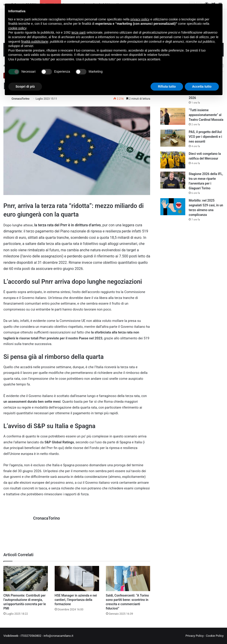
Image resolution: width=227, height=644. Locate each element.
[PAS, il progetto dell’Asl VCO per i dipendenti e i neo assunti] (173, 138)
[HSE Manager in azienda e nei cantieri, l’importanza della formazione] (77, 578)
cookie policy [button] (17, 28)
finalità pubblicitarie (35, 42)
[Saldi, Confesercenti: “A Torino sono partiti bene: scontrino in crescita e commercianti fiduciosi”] (128, 578)
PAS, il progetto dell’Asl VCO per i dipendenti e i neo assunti (205, 137)
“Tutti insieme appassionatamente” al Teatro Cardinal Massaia (206, 115)
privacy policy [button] (140, 19)
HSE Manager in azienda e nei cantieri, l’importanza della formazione (76, 600)
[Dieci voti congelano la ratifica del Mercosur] (173, 160)
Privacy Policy (195, 636)
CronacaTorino (21, 99)
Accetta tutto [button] (202, 86)
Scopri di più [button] (25, 86)
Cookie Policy (215, 636)
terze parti (78, 32)
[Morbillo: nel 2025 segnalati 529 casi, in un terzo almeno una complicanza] (173, 207)
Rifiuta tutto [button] (167, 86)
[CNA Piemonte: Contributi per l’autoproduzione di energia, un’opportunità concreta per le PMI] (26, 578)
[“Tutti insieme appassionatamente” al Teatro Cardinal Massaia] (173, 116)
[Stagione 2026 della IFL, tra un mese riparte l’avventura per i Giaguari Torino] (173, 180)
